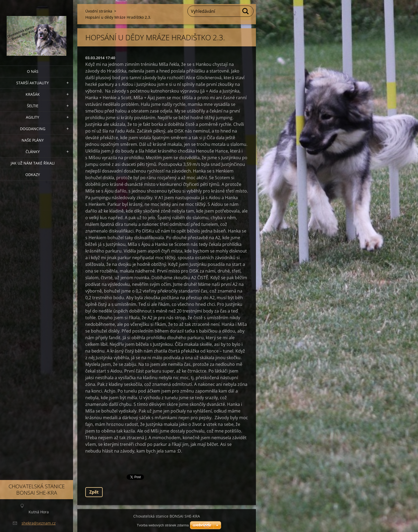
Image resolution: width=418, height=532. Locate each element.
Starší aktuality (33, 83)
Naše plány (33, 140)
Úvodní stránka (99, 11)
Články (33, 152)
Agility (33, 117)
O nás (33, 71)
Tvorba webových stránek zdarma (163, 525)
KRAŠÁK (33, 94)
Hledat (246, 11)
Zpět (94, 492)
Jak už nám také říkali (33, 163)
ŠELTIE (33, 106)
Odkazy (33, 175)
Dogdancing (33, 129)
